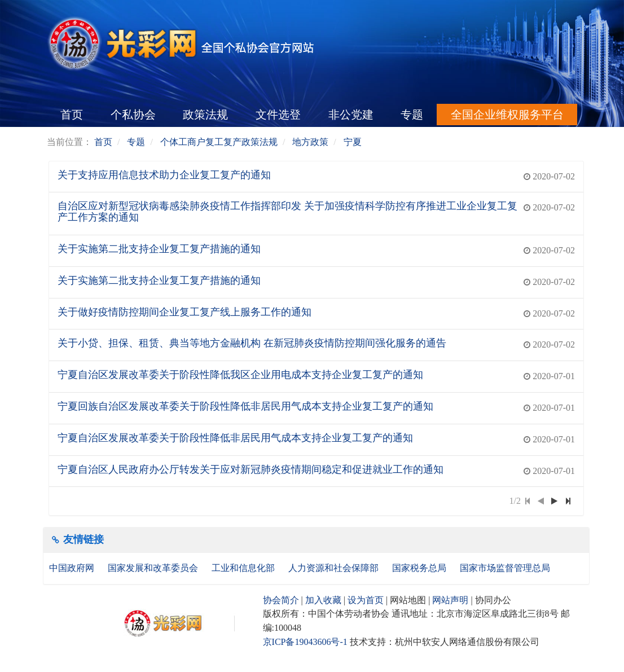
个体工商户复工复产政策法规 (219, 142)
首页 (72, 115)
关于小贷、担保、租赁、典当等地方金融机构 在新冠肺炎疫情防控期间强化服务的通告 (252, 343)
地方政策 (310, 142)
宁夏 (353, 142)
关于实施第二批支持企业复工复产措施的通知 (159, 249)
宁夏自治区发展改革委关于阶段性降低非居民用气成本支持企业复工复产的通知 (235, 438)
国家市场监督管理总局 (505, 568)
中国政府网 (73, 568)
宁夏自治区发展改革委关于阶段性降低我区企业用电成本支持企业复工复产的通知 (240, 375)
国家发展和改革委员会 (154, 568)
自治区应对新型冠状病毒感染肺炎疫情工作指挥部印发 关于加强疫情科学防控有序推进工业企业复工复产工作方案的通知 (287, 212)
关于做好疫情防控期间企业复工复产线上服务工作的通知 (184, 312)
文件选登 (278, 115)
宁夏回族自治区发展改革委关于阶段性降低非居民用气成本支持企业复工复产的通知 (245, 406)
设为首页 (366, 600)
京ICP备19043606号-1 (305, 642)
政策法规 (205, 115)
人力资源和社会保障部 (335, 568)
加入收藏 (323, 600)
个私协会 (133, 115)
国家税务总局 (420, 568)
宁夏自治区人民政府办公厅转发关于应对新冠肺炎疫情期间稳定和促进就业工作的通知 (251, 469)
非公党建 (351, 115)
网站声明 (450, 600)
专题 (412, 115)
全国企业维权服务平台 (507, 115)
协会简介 (281, 600)
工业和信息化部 (244, 568)
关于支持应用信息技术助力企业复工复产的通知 (164, 175)
